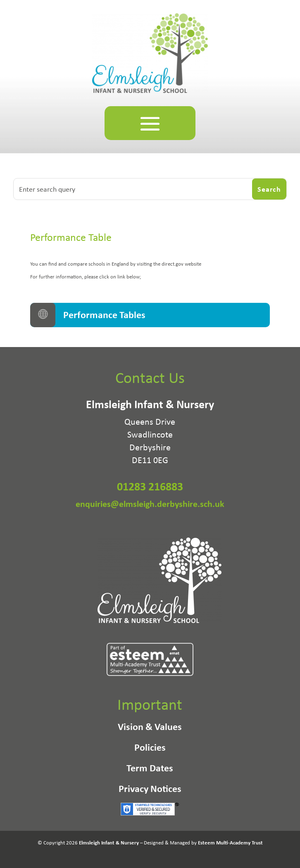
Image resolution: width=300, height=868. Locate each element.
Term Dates (150, 769)
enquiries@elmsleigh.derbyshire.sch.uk (150, 504)
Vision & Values (150, 728)
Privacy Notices (150, 790)
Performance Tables (104, 314)
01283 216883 (150, 486)
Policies (150, 749)
